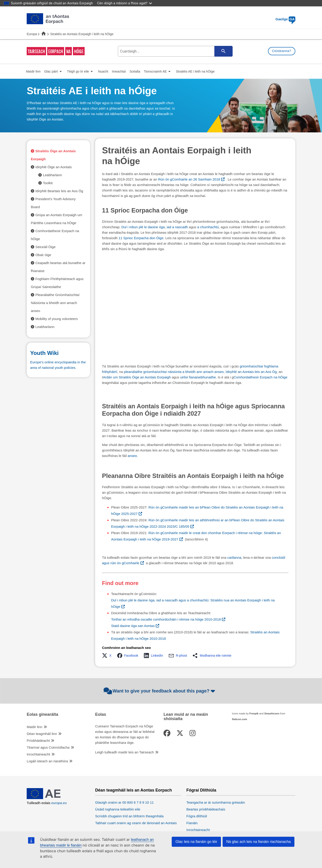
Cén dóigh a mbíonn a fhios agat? (124, 3)
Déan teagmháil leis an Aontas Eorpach (133, 790)
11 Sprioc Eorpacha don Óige (141, 238)
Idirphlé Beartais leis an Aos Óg (59, 191)
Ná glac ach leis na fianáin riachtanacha (258, 842)
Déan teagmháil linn (42, 734)
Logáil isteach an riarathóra (47, 761)
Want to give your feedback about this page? (160, 691)
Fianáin (192, 823)
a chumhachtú (208, 227)
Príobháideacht (38, 741)
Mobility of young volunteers (57, 319)
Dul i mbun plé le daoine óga (143, 227)
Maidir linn (34, 727)
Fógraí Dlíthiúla (201, 790)
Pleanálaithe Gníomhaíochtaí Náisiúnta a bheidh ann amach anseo (55, 303)
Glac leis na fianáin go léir (196, 842)
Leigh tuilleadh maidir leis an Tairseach (124, 752)
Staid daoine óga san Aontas (133, 626)
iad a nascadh (177, 227)
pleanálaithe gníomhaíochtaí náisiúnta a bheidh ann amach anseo (174, 372)
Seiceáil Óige (45, 247)
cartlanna (234, 557)
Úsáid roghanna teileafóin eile (118, 809)
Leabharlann (52, 175)
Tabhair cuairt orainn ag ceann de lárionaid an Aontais (136, 823)
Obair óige (43, 255)
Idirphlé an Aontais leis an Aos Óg (251, 372)
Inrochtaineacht (38, 754)
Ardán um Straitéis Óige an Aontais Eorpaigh (137, 377)
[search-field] (175, 51)
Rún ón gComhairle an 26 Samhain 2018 (189, 179)
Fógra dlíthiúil (197, 816)
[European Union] (48, 798)
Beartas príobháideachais (206, 809)
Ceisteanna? (282, 51)
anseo (132, 456)
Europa (32, 34)
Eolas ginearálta (42, 715)
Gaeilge (285, 19)
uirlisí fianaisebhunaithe (198, 377)
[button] (108, 656)
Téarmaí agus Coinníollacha (48, 747)
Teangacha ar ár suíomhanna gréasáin (216, 802)
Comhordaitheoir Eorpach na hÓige (260, 377)
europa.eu (59, 803)
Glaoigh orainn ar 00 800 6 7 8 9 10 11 (124, 802)
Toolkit (48, 183)
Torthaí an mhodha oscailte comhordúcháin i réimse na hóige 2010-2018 (166, 619)
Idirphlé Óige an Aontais (53, 167)
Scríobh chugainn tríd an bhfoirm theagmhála (129, 816)
